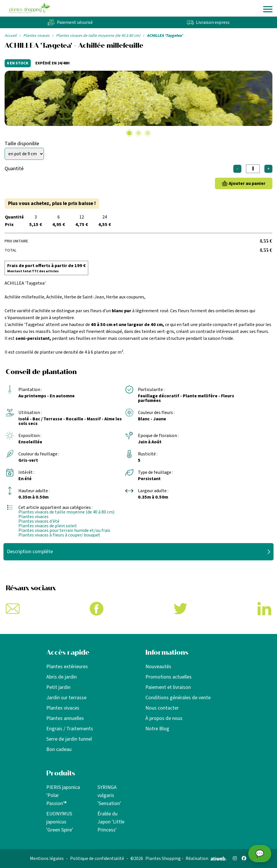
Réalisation (206, 859)
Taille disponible (22, 144)
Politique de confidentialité (97, 859)
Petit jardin (58, 687)
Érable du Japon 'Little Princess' (111, 822)
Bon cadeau (59, 749)
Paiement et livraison (168, 687)
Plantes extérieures (67, 667)
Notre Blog (157, 729)
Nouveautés (158, 667)
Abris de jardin (61, 677)
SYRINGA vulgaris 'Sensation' (109, 795)
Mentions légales (47, 859)
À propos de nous (164, 718)
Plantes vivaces (36, 36)
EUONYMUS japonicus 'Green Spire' (60, 822)
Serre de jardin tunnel (69, 739)
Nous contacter (162, 708)
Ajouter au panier (247, 183)
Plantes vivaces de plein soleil (48, 526)
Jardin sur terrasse (66, 698)
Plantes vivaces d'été (39, 521)
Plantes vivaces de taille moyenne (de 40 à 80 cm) (98, 36)
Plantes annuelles (65, 718)
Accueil (11, 36)
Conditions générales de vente (178, 698)
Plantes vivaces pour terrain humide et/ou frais (64, 530)
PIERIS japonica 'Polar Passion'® (63, 795)
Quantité (14, 169)
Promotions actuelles (169, 677)
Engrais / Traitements (70, 729)
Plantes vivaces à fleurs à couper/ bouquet (59, 535)
